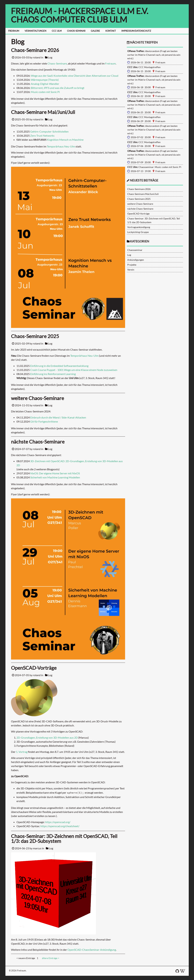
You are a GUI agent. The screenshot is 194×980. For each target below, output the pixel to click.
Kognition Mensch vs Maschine (65, 140)
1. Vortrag (22, 752)
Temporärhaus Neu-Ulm (61, 146)
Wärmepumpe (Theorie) (45, 80)
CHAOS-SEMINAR (76, 31)
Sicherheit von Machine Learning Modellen (55, 477)
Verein (131, 270)
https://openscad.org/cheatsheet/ (60, 826)
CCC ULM (57, 31)
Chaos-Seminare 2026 (139, 189)
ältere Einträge (51, 958)
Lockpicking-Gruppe (138, 232)
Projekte (132, 265)
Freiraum (110, 63)
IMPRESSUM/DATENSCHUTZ (136, 31)
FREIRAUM (14, 31)
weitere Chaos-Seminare (140, 204)
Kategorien (140, 241)
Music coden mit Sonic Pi (45, 92)
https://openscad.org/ (58, 822)
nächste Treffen (142, 42)
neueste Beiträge (144, 180)
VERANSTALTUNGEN (35, 31)
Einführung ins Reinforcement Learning (53, 374)
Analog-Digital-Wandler (45, 84)
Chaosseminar (135, 250)
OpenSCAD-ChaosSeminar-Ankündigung (92, 950)
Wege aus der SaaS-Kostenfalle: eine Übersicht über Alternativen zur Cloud (75, 76)
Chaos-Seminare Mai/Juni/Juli (143, 194)
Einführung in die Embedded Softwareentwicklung (59, 366)
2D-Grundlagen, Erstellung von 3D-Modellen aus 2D (47, 737)
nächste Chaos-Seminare (140, 209)
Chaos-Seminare (57, 63)
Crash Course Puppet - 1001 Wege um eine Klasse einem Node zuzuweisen (74, 370)
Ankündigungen (136, 260)
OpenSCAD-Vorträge (138, 214)
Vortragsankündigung (139, 227)
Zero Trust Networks (42, 136)
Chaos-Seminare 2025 (139, 199)
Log (50, 57)
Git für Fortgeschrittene (44, 421)
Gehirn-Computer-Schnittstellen (49, 131)
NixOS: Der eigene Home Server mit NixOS (55, 473)
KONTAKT (111, 31)
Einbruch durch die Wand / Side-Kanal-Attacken (58, 417)
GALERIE (95, 31)
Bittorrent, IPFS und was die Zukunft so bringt (58, 88)
